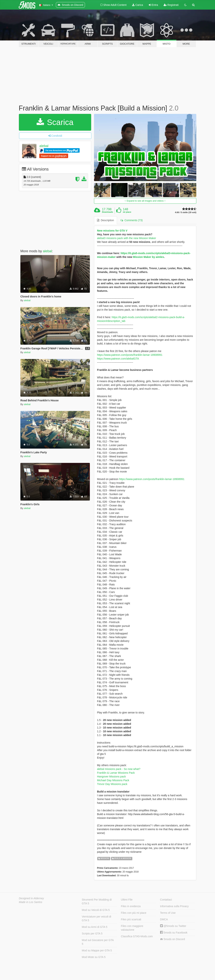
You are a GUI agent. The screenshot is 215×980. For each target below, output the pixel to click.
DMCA (164, 919)
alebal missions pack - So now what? (119, 769)
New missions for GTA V (112, 231)
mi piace (127, 212)
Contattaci (166, 900)
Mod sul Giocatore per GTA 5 (98, 942)
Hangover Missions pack (111, 777)
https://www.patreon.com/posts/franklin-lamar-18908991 (130, 355)
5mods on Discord (173, 939)
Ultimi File (127, 900)
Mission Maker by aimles (149, 257)
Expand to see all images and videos (145, 201)
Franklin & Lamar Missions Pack (116, 773)
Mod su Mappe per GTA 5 (97, 950)
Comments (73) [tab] (132, 220)
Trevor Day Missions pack (112, 784)
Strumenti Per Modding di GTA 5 (97, 902)
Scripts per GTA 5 (92, 934)
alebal (44, 146)
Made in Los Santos (31, 902)
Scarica (55, 122)
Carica (138, 5)
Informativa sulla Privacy (174, 906)
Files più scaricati (131, 919)
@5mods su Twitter (173, 926)
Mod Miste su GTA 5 (94, 957)
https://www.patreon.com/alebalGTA (118, 359)
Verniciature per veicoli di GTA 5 (96, 918)
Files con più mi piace (134, 913)
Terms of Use (168, 913)
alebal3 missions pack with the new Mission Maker (127, 238)
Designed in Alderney (31, 898)
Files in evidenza (131, 906)
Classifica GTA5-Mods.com (137, 936)
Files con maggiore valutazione (132, 928)
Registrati (171, 5)
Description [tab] (106, 220)
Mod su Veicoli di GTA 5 (96, 910)
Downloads (107, 212)
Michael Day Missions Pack (113, 780)
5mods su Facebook (174, 933)
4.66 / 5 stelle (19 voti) (186, 212)
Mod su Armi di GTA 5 (94, 927)
